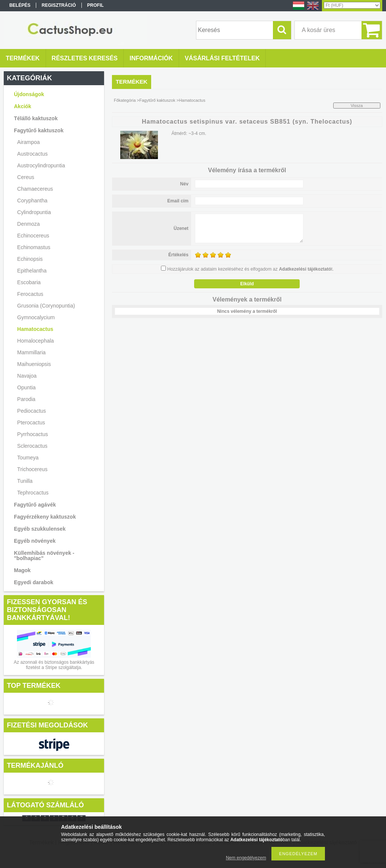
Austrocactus (33, 154)
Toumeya (28, 458)
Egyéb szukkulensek (40, 529)
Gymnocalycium (36, 317)
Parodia (26, 399)
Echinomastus (34, 247)
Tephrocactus (33, 493)
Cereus (26, 177)
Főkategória (125, 100)
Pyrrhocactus (33, 434)
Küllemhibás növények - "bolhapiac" (44, 556)
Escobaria (29, 282)
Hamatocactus (35, 329)
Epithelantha (32, 271)
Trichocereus (32, 469)
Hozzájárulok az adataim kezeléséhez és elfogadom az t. (251, 269)
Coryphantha (32, 201)
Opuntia (27, 387)
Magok (22, 570)
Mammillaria (31, 352)
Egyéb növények (35, 541)
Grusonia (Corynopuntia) (46, 306)
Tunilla (25, 481)
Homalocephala (36, 341)
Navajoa (27, 376)
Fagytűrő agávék (35, 505)
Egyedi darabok (34, 582)
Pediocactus (32, 411)
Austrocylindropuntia (41, 165)
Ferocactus (30, 294)
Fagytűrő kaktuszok (157, 100)
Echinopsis (30, 259)
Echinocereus (33, 236)
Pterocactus (31, 423)
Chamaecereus (35, 189)
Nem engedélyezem (246, 858)
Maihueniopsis (34, 364)
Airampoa (29, 142)
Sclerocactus (32, 446)
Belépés (20, 5)
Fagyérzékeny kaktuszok (45, 517)
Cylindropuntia (34, 212)
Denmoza (29, 224)
